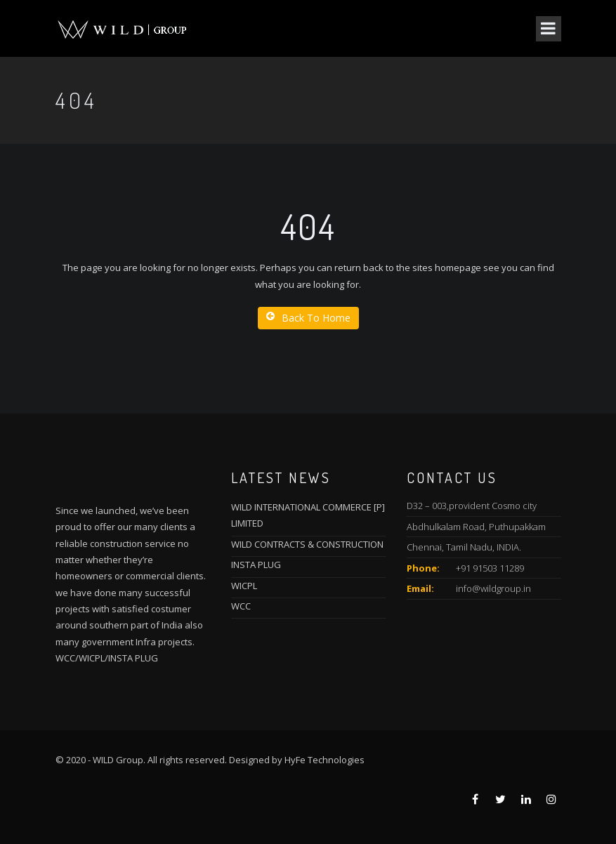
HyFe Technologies (325, 760)
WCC (241, 606)
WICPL (244, 586)
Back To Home (308, 318)
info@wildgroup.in (493, 588)
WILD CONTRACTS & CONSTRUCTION (307, 544)
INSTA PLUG (256, 565)
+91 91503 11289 (490, 568)
